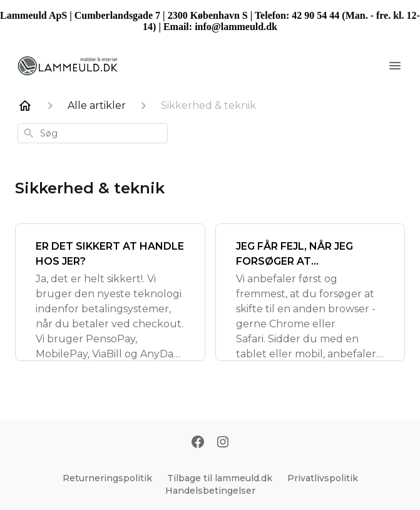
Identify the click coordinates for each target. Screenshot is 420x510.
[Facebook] (198, 443)
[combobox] (93, 133)
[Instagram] (223, 443)
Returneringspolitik (107, 478)
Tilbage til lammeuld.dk (220, 478)
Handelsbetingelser (210, 491)
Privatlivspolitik (323, 478)
